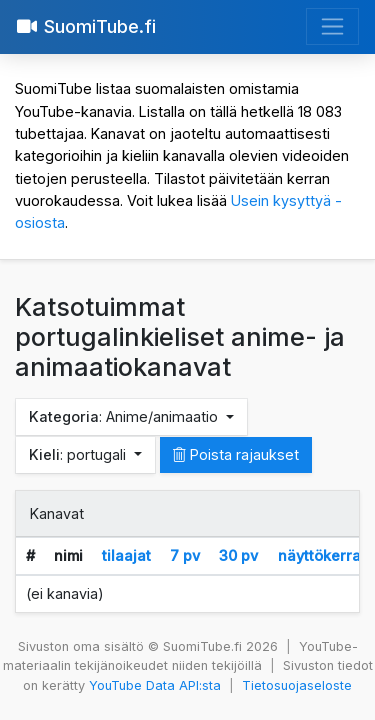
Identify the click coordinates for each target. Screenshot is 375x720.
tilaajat (126, 555)
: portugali (79, 454)
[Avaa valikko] (332, 26)
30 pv (238, 555)
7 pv (185, 555)
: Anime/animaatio (125, 416)
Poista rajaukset (236, 454)
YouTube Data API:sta (155, 685)
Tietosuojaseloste (297, 685)
